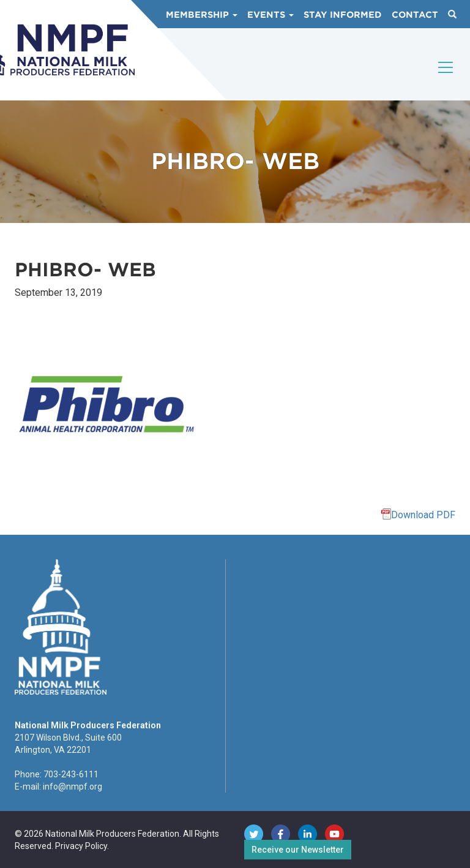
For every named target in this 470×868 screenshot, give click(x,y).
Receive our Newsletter (298, 850)
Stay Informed (343, 15)
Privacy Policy (81, 846)
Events (270, 15)
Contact (415, 15)
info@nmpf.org (73, 787)
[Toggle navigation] (446, 78)
